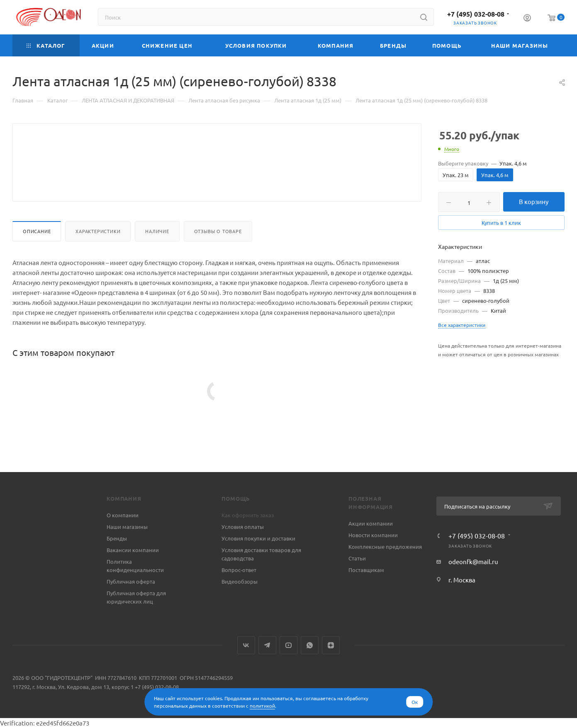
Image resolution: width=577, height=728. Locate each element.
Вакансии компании (133, 550)
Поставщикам (366, 570)
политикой (262, 706)
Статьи (357, 558)
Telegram (267, 645)
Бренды (117, 538)
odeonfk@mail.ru (473, 561)
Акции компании (371, 523)
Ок (415, 702)
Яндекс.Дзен (331, 645)
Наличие (157, 251)
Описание (37, 251)
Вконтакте (246, 645)
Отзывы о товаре (218, 251)
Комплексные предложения (385, 547)
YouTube (288, 645)
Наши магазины (127, 527)
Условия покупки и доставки (258, 538)
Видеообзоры (240, 581)
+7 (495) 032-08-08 (476, 14)
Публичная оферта (131, 581)
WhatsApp (310, 645)
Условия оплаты (243, 527)
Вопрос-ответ (239, 570)
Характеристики (98, 251)
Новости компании (373, 535)
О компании (123, 515)
